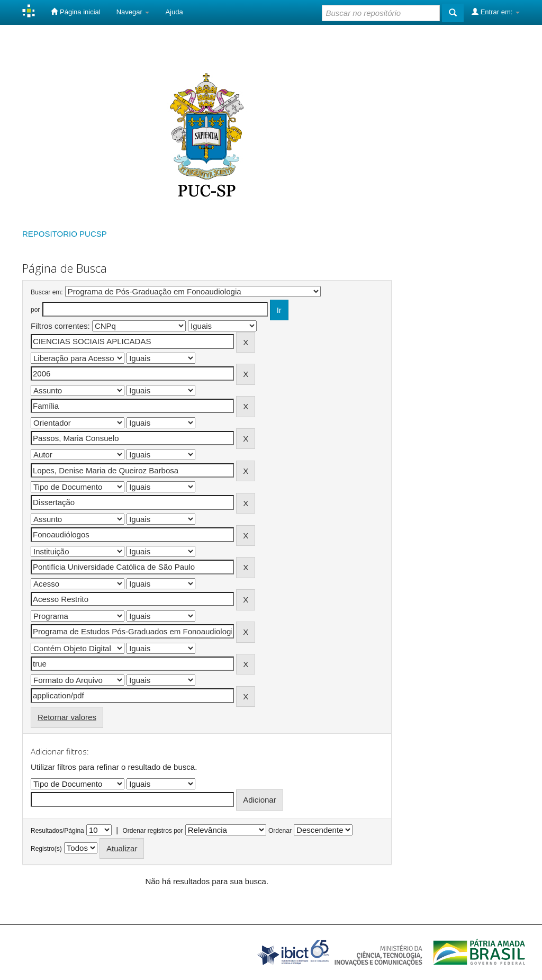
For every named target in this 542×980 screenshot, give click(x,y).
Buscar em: (47, 292)
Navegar (133, 12)
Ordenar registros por (152, 831)
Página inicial (75, 12)
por (35, 310)
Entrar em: (496, 12)
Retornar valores (67, 717)
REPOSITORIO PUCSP (65, 234)
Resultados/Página (57, 831)
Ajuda (174, 12)
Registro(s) (46, 849)
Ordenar (280, 831)
